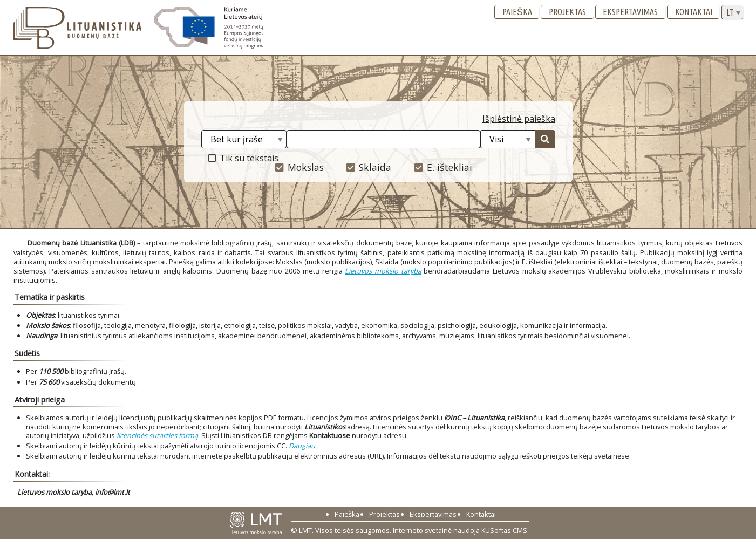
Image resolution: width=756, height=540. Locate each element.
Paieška (517, 12)
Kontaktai (694, 12)
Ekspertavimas (630, 12)
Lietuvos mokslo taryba (383, 271)
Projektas (567, 12)
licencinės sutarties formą (157, 435)
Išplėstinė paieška (519, 119)
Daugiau (302, 446)
